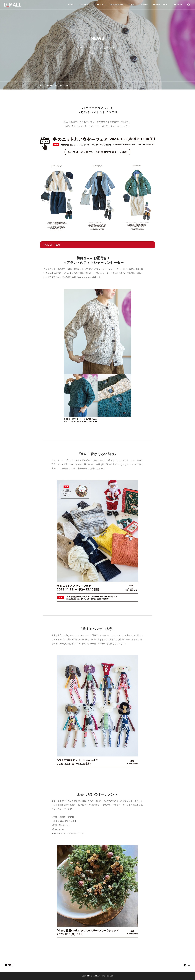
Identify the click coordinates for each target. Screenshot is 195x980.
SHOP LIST (100, 5)
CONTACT (177, 5)
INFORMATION (117, 5)
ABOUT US (84, 5)
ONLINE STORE (160, 5)
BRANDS (144, 5)
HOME (71, 5)
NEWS (131, 5)
